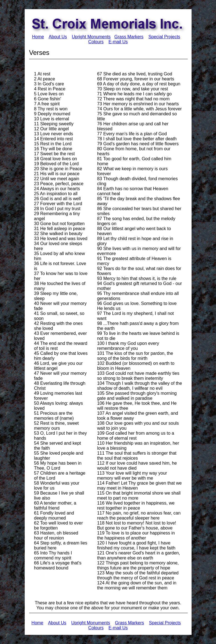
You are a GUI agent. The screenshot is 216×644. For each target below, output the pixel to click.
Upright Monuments (91, 37)
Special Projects (164, 37)
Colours (96, 42)
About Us (58, 37)
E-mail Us (118, 42)
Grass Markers (129, 37)
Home (38, 37)
